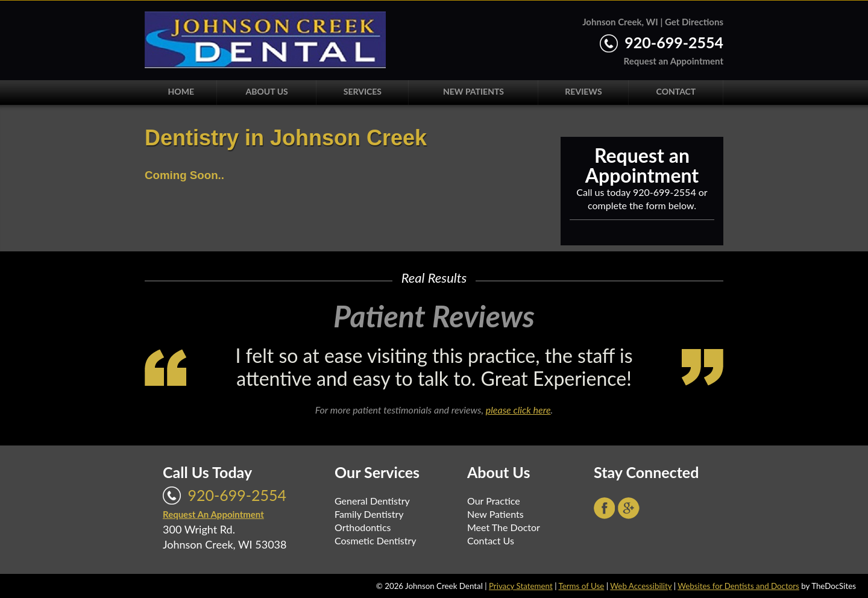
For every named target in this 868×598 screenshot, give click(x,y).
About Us (267, 91)
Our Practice (494, 501)
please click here (518, 410)
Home (181, 91)
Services (363, 91)
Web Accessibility (641, 586)
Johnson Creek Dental (265, 40)
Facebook (605, 508)
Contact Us (491, 540)
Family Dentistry (369, 514)
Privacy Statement (521, 586)
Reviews (583, 91)
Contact (676, 91)
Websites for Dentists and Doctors (738, 586)
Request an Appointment (674, 61)
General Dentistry (372, 501)
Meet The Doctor (504, 527)
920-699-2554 (674, 42)
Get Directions (694, 22)
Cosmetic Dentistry (376, 540)
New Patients (473, 91)
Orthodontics (363, 527)
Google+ (629, 508)
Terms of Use (581, 586)
